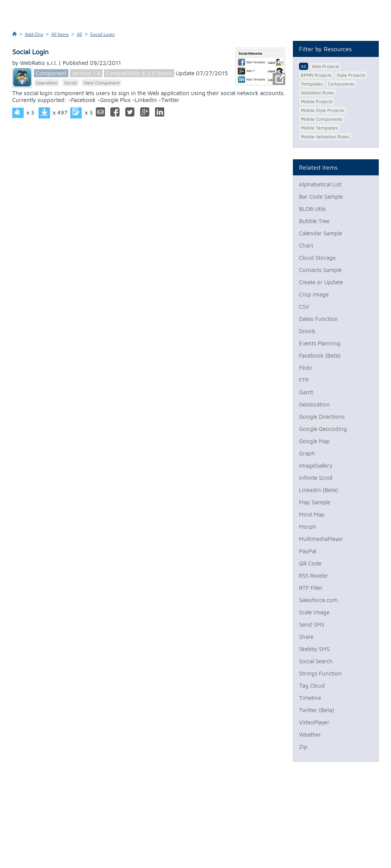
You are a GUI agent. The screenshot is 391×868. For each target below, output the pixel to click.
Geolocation (314, 404)
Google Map (314, 441)
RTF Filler (311, 588)
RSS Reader (314, 576)
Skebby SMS (314, 649)
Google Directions (322, 417)
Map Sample (315, 502)
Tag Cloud (312, 686)
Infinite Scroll (316, 478)
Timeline (310, 698)
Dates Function (318, 319)
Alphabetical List (320, 184)
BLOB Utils (312, 209)
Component (51, 73)
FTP (304, 380)
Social (70, 83)
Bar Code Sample (321, 197)
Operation (47, 83)
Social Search (316, 661)
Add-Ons (34, 34)
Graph (307, 453)
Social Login (103, 34)
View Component (102, 83)
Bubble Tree (314, 221)
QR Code (310, 563)
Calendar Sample (321, 233)
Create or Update (321, 282)
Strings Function (320, 673)
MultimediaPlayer (321, 539)
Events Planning (320, 343)
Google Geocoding (323, 429)
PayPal (308, 551)
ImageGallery (316, 466)
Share (306, 637)
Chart (306, 245)
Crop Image (314, 294)
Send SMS (312, 624)
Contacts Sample (320, 270)
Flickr (306, 368)
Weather (310, 734)
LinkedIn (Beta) (318, 490)
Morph (308, 527)
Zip (303, 747)
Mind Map (312, 514)
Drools (307, 331)
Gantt (306, 392)
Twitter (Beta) (317, 710)
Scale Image (314, 612)
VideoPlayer (314, 722)
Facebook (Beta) (320, 355)
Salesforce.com (318, 600)
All (79, 34)
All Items (60, 34)
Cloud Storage (317, 258)
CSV (304, 307)
